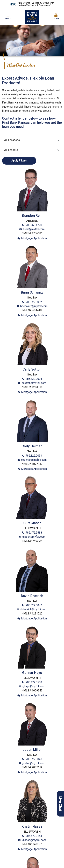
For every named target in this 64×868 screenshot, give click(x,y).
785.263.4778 (34, 225)
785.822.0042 (34, 605)
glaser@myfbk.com (34, 537)
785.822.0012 (34, 302)
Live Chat (60, 804)
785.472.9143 (34, 836)
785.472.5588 (34, 533)
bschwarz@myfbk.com (34, 306)
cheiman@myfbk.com (34, 460)
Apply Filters (19, 161)
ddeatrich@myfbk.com (34, 609)
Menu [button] (8, 17)
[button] (56, 17)
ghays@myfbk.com (34, 686)
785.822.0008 (34, 379)
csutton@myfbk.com (34, 383)
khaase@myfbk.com (34, 840)
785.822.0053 (34, 456)
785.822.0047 (34, 759)
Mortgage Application (34, 238)
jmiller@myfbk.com (34, 763)
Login (56, 17)
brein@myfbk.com (34, 229)
